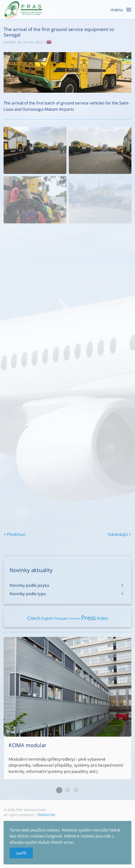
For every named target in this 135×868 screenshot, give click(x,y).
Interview (74, 618)
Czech (34, 618)
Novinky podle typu (28, 594)
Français (61, 618)
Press (88, 618)
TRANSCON (46, 815)
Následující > (120, 534)
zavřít (21, 853)
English (47, 618)
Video (102, 618)
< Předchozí (15, 534)
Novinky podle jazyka (29, 585)
